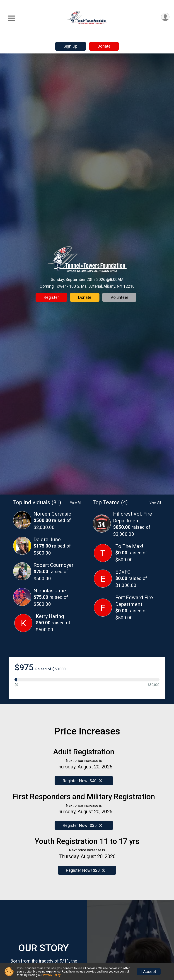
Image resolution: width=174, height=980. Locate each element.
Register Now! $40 (82, 781)
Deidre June (47, 539)
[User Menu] (165, 17)
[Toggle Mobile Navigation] (11, 18)
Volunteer (119, 297)
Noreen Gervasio (52, 514)
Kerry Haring (50, 616)
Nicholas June (50, 591)
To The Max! (129, 546)
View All (76, 502)
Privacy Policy (52, 975)
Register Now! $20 (86, 870)
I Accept (149, 972)
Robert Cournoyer (53, 565)
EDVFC (123, 572)
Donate (104, 46)
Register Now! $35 (82, 825)
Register (51, 297)
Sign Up (70, 46)
